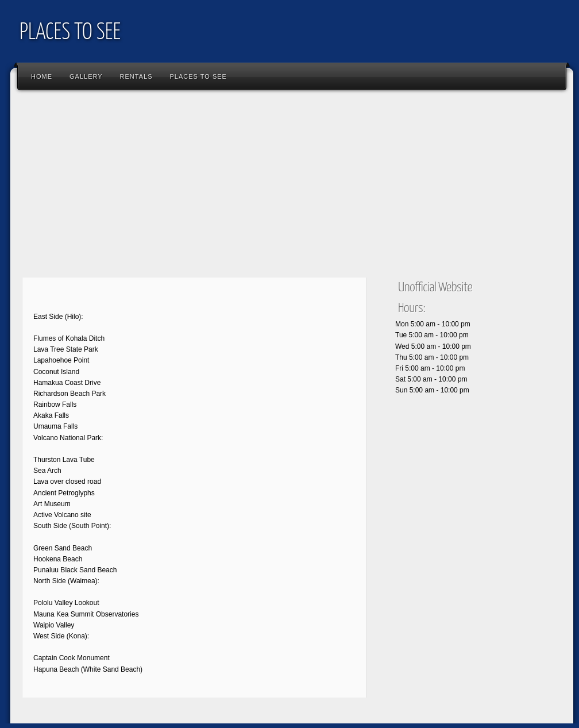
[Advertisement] (199, 187)
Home (42, 76)
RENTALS (136, 76)
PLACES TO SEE (70, 33)
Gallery (86, 76)
